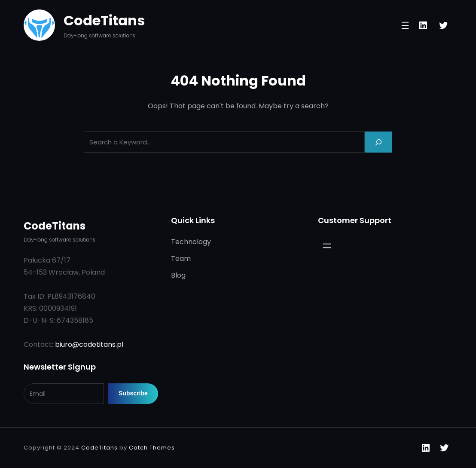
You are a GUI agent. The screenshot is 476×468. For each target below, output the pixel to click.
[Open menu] (405, 25)
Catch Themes (152, 448)
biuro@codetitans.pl (89, 344)
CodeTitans (104, 20)
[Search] (378, 142)
